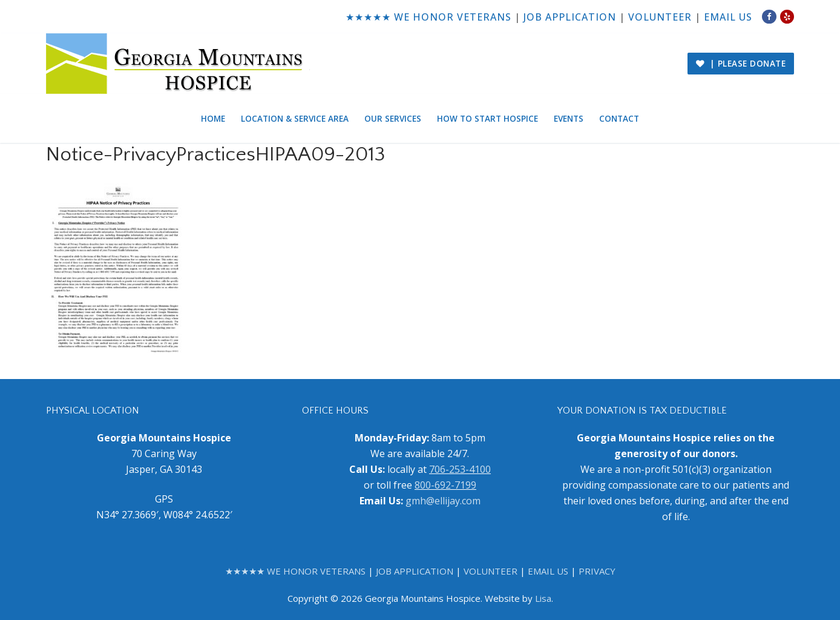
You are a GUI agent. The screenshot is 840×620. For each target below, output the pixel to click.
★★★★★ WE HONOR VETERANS (428, 17)
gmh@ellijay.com (443, 501)
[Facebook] (769, 17)
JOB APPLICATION (570, 17)
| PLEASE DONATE (741, 63)
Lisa (543, 598)
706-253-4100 (460, 469)
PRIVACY (597, 571)
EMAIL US (728, 17)
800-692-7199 (445, 485)
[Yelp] (787, 17)
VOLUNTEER (660, 17)
